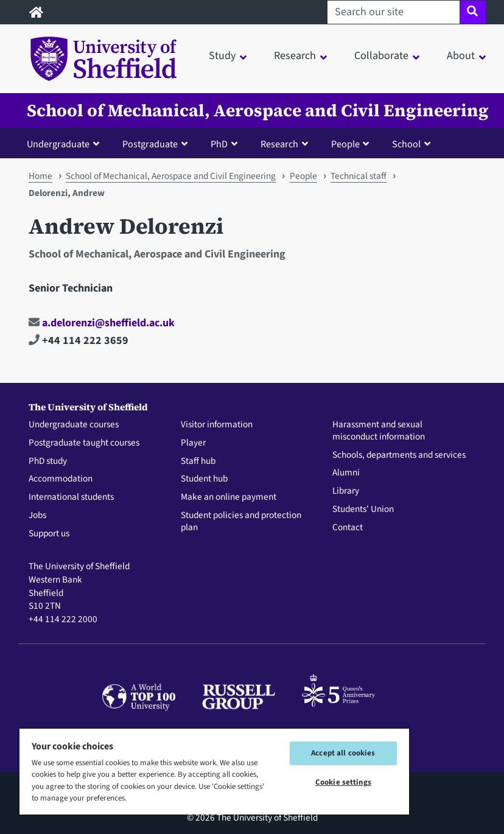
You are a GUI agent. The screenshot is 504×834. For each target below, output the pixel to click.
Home (40, 176)
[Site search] (473, 12)
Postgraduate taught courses (84, 443)
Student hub (204, 479)
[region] (214, 771)
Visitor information (217, 425)
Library (346, 491)
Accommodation (61, 479)
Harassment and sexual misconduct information (379, 431)
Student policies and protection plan (241, 522)
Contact (348, 528)
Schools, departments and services (399, 455)
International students (71, 497)
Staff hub (198, 461)
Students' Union (363, 510)
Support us (49, 534)
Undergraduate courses (74, 425)
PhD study (48, 461)
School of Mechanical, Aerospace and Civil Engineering (258, 110)
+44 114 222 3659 (79, 341)
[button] (66, 144)
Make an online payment (229, 497)
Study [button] (222, 56)
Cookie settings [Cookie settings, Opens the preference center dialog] (343, 782)
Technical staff (359, 176)
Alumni (346, 473)
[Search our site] (394, 12)
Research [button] (295, 56)
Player (193, 443)
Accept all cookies (343, 753)
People (303, 176)
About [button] (461, 56)
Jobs (37, 516)
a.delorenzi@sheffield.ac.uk (102, 323)
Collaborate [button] (381, 56)
